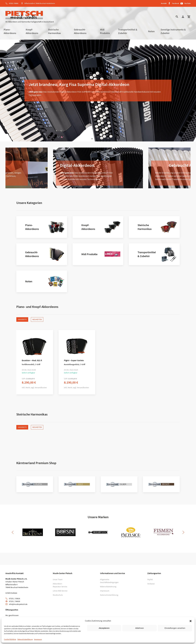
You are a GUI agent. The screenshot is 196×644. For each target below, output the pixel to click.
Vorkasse (151, 584)
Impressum (38, 639)
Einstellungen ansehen (175, 628)
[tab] (92, 139)
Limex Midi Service (60, 591)
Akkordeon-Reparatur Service (60, 585)
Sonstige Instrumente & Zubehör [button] (173, 31)
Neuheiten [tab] (37, 319)
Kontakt (164, 3)
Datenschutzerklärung (25, 639)
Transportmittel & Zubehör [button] (128, 31)
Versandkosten (41, 387)
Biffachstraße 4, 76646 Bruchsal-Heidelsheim (40, 3)
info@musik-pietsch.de (18, 604)
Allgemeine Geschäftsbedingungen (109, 581)
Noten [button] (151, 31)
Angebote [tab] (22, 319)
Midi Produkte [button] (105, 31)
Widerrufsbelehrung (108, 587)
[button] (191, 621)
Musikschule (58, 595)
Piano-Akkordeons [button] (10, 31)
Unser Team (58, 579)
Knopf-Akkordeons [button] (32, 31)
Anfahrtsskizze (11, 593)
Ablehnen (139, 628)
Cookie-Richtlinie (10, 639)
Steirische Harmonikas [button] (54, 31)
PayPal (150, 579)
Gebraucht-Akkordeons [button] (80, 31)
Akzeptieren (104, 628)
